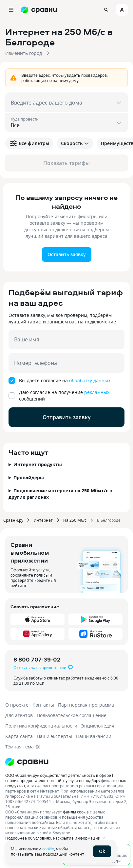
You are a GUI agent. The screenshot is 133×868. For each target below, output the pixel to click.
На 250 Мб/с (75, 520)
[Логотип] (27, 762)
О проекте (17, 705)
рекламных (97, 392)
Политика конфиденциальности (41, 726)
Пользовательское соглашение (72, 715)
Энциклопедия (98, 726)
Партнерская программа (86, 705)
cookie (48, 849)
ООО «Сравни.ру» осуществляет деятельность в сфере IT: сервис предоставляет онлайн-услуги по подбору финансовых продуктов (66, 780)
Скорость (75, 143)
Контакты (43, 705)
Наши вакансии (94, 736)
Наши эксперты (54, 736)
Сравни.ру (13, 520)
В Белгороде (109, 520)
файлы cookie (76, 812)
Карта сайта (19, 736)
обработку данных (90, 380)
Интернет (43, 520)
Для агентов (19, 715)
